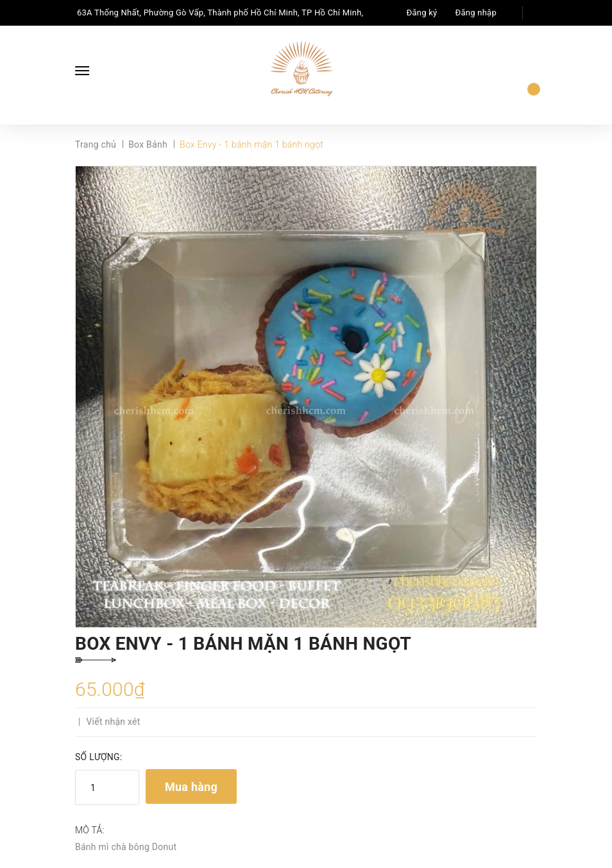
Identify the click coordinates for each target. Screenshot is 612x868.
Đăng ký (422, 13)
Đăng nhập (476, 13)
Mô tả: (90, 830)
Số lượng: (98, 757)
